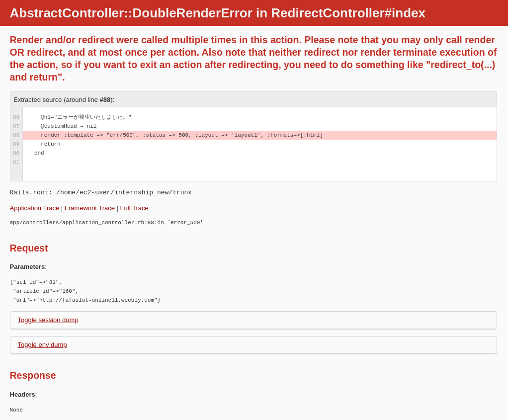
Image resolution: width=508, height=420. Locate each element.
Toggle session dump (48, 320)
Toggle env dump (42, 345)
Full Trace (134, 208)
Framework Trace (90, 208)
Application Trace (35, 208)
